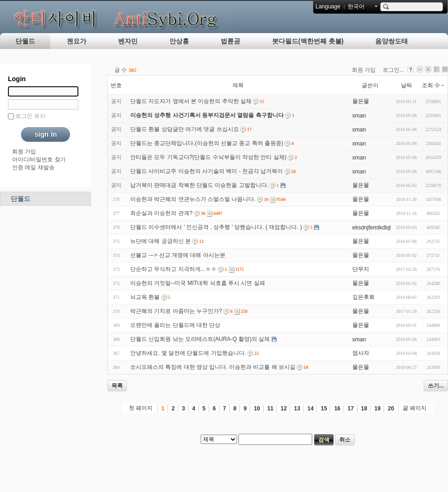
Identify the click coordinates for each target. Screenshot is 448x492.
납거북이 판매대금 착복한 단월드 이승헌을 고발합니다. (199, 185)
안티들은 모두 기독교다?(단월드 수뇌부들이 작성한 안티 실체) (208, 157)
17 (351, 409)
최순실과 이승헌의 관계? (161, 213)
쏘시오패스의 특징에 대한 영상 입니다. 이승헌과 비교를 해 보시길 (213, 367)
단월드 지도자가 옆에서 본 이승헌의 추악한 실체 (191, 101)
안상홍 (179, 41)
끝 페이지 (415, 408)
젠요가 (77, 41)
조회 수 (433, 85)
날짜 (406, 85)
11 (270, 409)
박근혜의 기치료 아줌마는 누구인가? (176, 311)
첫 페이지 (141, 408)
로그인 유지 (30, 116)
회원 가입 (24, 152)
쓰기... (436, 386)
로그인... (393, 70)
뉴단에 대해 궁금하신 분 (161, 241)
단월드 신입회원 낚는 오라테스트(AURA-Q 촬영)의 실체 (200, 339)
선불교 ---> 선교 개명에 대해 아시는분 (178, 255)
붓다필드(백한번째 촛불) (308, 41)
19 (377, 409)
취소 (345, 440)
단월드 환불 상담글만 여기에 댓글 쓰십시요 (185, 129)
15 (324, 409)
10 (257, 409)
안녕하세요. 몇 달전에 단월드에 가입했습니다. (188, 353)
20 (391, 409)
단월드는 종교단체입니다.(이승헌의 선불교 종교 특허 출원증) (207, 143)
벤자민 (128, 41)
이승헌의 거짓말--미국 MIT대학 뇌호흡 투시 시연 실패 (198, 283)
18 (364, 409)
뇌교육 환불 (145, 297)
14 (311, 409)
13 (297, 409)
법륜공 (231, 41)
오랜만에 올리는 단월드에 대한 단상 (175, 325)
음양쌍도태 (392, 41)
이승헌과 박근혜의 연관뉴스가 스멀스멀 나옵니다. (193, 199)
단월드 (25, 41)
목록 (117, 386)
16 (337, 409)
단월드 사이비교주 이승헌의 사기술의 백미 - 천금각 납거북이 (206, 171)
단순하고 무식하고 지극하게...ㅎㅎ (173, 269)
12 (283, 409)
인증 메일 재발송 (33, 167)
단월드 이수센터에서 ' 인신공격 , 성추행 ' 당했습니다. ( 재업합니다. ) (216, 227)
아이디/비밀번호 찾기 (39, 159)
